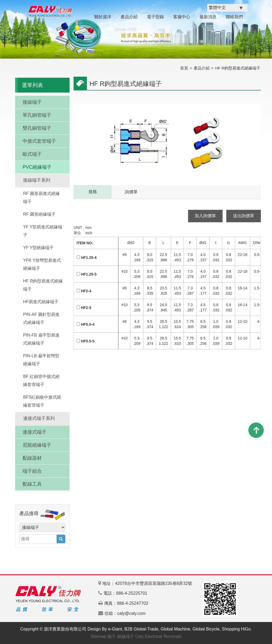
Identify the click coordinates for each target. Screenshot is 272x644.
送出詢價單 (244, 216)
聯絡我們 (234, 17)
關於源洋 (103, 17)
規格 (93, 192)
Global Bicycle (206, 629)
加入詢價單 (205, 216)
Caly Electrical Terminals (158, 636)
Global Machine (175, 629)
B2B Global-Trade (141, 629)
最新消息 (208, 17)
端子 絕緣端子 (121, 636)
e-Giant (115, 629)
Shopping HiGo (236, 629)
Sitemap (98, 636)
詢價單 (131, 192)
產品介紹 (129, 17)
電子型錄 (155, 17)
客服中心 (182, 17)
